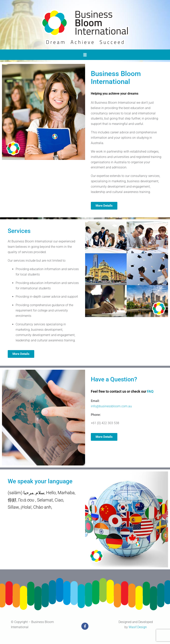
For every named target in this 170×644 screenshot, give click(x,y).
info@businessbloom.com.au (111, 406)
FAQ (150, 391)
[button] (85, 55)
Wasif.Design (138, 627)
